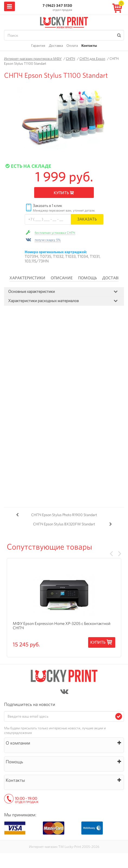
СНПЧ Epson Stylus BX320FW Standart (64, 524)
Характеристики (27, 278)
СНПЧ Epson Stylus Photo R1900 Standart (64, 515)
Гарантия (38, 46)
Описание (62, 278)
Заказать (87, 219)
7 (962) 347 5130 (57, 5)
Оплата (72, 46)
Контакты (89, 46)
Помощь (87, 278)
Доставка (56, 46)
